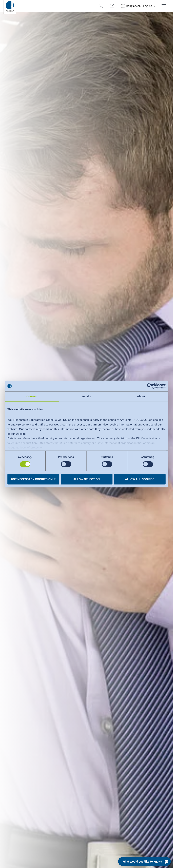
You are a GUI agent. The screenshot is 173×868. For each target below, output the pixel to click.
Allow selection (87, 479)
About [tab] (141, 396)
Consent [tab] (32, 396)
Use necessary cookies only (33, 479)
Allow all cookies (140, 479)
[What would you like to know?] (144, 861)
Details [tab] (86, 396)
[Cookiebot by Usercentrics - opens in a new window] (150, 386)
